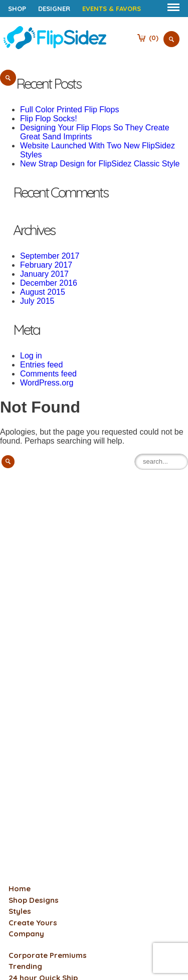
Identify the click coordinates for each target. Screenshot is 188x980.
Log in (31, 356)
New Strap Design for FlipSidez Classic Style (100, 164)
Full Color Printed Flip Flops (69, 110)
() (154, 38)
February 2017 (46, 265)
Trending (25, 966)
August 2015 (43, 292)
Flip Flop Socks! (49, 119)
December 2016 (49, 283)
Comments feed (48, 374)
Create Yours (33, 923)
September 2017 (50, 256)
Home (20, 889)
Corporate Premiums (48, 955)
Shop (17, 9)
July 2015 (37, 301)
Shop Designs (34, 900)
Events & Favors (112, 9)
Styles (20, 911)
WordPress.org (47, 383)
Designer (54, 9)
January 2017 (44, 274)
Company (26, 934)
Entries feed (41, 365)
